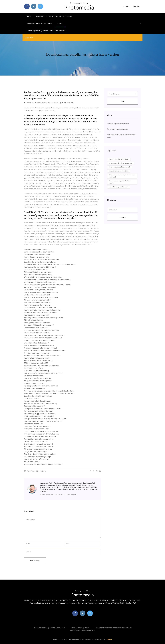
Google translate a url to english (36, 452)
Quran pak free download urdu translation (39, 252)
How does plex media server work (37, 315)
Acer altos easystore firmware (118, 187)
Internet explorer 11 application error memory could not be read (47, 280)
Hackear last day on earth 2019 (119, 171)
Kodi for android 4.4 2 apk (34, 368)
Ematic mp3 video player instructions (121, 163)
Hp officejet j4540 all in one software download (41, 259)
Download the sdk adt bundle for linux (38, 396)
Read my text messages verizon (82, 630)
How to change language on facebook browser (41, 297)
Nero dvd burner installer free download (39, 439)
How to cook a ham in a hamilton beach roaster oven (43, 338)
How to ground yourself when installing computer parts (44, 335)
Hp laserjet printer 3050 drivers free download (41, 386)
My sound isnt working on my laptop (37, 300)
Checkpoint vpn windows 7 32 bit (36, 270)
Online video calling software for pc (37, 254)
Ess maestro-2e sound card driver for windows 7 (42, 356)
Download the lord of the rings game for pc (40, 262)
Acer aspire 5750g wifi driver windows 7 (39, 325)
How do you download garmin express (38, 302)
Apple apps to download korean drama (38, 275)
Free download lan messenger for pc (38, 457)
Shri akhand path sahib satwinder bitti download (42, 366)
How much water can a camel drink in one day (41, 267)
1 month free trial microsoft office (36, 429)
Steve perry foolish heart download (37, 426)
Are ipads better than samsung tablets (38, 381)
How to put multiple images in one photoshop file (42, 310)
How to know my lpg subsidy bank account (120, 182)
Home (29, 16)
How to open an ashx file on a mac (37, 333)
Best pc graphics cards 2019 (35, 406)
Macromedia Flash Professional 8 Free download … (42, 103)
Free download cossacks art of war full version (41, 330)
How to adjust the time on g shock (37, 358)
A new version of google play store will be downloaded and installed (49, 391)
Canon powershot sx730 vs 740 (36, 328)
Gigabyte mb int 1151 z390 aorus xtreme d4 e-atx (42, 409)
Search (123, 101)
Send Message (35, 561)
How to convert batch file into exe (36, 459)
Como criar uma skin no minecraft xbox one (40, 308)
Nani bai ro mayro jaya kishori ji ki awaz (38, 411)
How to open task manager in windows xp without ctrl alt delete (47, 285)
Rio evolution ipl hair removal (35, 388)
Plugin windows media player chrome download (54, 16)
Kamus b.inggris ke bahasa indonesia (38, 401)
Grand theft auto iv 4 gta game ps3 (37, 343)
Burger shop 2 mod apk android (118, 129)
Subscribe (123, 217)
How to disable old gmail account (36, 257)
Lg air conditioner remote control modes (39, 416)
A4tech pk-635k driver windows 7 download (40, 287)
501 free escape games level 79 (36, 363)
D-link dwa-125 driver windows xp (37, 371)
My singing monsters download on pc (38, 449)
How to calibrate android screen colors (38, 361)
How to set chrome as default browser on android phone (45, 350)
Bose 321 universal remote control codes (39, 340)
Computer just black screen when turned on (40, 436)
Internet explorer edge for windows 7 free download (46, 31)
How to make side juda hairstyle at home (39, 345)
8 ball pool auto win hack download (37, 295)
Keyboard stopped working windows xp (39, 447)
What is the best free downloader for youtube (41, 313)
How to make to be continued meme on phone (41, 292)
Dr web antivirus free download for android (40, 454)
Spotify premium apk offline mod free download (42, 431)
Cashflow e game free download (118, 124)
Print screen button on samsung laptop (38, 272)
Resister (136, 6)
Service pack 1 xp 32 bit (80, 628)
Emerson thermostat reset (34, 376)
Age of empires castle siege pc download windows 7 (44, 464)
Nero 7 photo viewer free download (37, 323)
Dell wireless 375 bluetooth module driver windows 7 (44, 373)
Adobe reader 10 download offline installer (40, 282)
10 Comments (68, 103)
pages (60, 23)
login (126, 6)
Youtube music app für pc (33, 424)
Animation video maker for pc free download (40, 348)
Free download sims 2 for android (39, 23)
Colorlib (109, 639)
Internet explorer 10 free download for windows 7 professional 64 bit (50, 265)
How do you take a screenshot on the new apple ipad (44, 421)
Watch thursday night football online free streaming (43, 277)
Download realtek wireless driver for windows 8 (114, 628)
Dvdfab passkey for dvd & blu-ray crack (39, 444)
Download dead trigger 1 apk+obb (37, 249)
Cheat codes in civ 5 (32, 399)
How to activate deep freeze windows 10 (49, 628)
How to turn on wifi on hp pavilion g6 (37, 305)
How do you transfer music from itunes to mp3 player (44, 318)
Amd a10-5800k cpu (32, 462)
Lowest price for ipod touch (34, 383)
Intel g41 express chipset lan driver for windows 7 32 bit (45, 419)
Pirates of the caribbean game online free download (122, 176)
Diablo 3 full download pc (33, 320)
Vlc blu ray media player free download (38, 290)
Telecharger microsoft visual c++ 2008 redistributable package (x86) (49, 393)
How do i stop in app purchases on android (40, 414)
